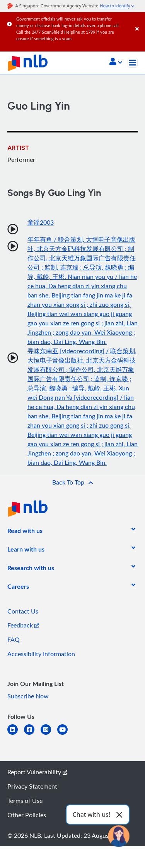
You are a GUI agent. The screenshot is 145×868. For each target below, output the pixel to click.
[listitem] (25, 532)
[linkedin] (16, 734)
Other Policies (27, 815)
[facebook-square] (32, 734)
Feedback (23, 625)
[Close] (139, 21)
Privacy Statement (32, 786)
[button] (116, 62)
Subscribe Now (28, 696)
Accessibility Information (41, 654)
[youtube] (66, 734)
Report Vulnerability (37, 772)
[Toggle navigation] (133, 63)
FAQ (14, 639)
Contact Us (23, 611)
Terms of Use (25, 801)
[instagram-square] (49, 734)
